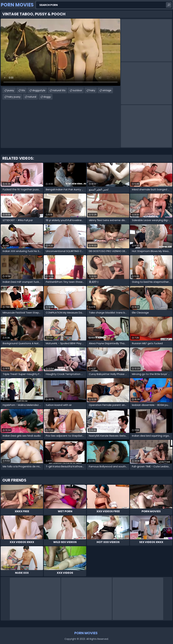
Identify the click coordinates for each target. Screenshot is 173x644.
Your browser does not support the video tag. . (60, 52)
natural (32, 97)
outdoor (77, 90)
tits (23, 90)
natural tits (59, 90)
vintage (107, 90)
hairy (92, 90)
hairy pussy (14, 97)
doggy (47, 97)
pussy (11, 90)
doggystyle (39, 90)
